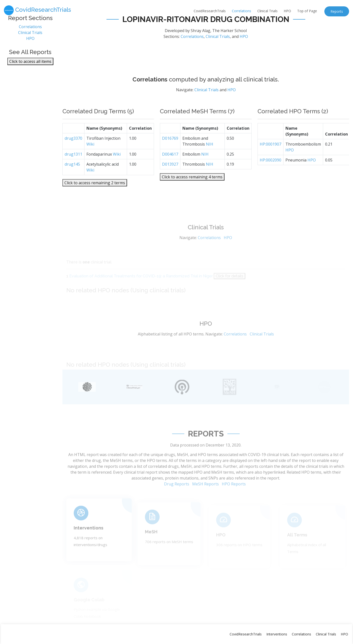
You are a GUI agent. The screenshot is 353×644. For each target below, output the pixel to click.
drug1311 (73, 165)
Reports (337, 11)
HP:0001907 (271, 155)
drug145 (72, 175)
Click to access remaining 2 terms (95, 194)
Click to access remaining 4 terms (192, 188)
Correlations (241, 11)
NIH (210, 155)
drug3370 (73, 149)
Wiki (90, 155)
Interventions (88, 537)
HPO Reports (234, 496)
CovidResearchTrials (210, 11)
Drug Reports (177, 496)
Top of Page (307, 11)
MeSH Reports (206, 496)
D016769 (170, 149)
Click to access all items (30, 64)
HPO (287, 11)
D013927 (170, 175)
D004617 (170, 165)
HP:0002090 (271, 171)
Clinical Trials (267, 11)
